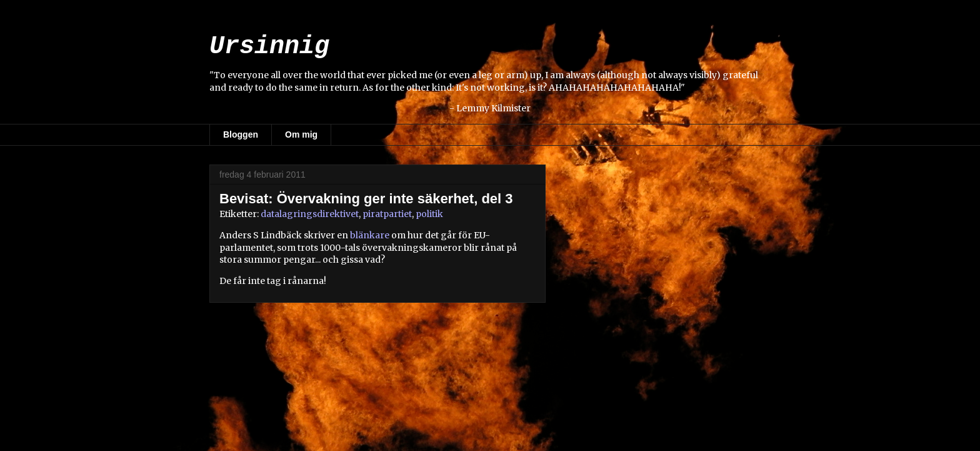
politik (429, 214)
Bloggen (241, 134)
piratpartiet (387, 214)
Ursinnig (269, 47)
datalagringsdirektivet (310, 214)
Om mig (301, 134)
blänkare (370, 235)
